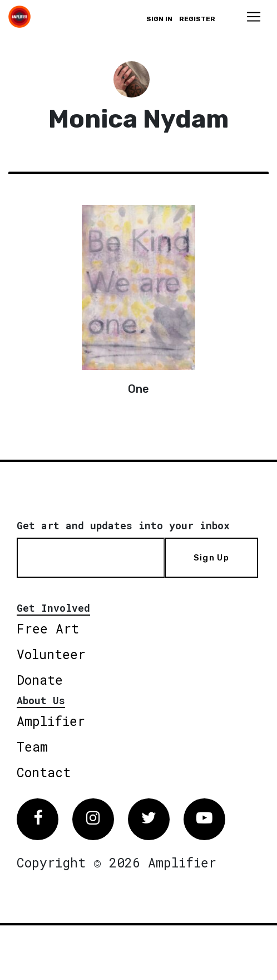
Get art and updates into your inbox (123, 525)
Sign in (159, 19)
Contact (44, 772)
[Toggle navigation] (254, 17)
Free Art (48, 628)
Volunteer (51, 654)
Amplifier (51, 721)
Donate (40, 680)
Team (32, 747)
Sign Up (211, 558)
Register (197, 19)
